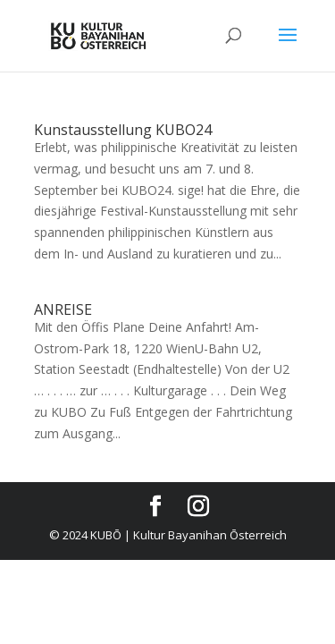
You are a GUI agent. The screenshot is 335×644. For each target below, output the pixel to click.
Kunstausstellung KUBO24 (123, 130)
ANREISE (63, 309)
